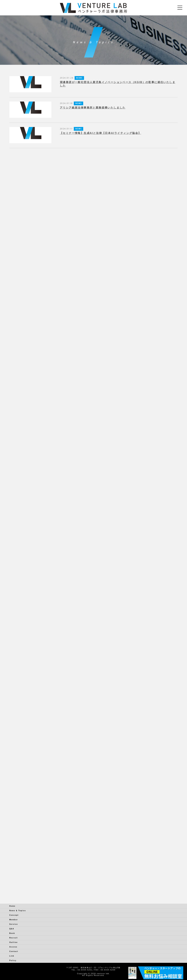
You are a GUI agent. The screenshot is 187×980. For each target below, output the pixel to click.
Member (14, 920)
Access (13, 947)
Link (12, 956)
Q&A (12, 929)
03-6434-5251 (85, 970)
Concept (14, 915)
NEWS (79, 78)
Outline (14, 942)
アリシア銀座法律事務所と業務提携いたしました (93, 108)
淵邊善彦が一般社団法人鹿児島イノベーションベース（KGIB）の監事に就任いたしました (118, 84)
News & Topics (18, 911)
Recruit (14, 938)
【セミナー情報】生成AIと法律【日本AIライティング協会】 (101, 133)
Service (14, 924)
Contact (14, 951)
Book (12, 933)
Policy (13, 960)
